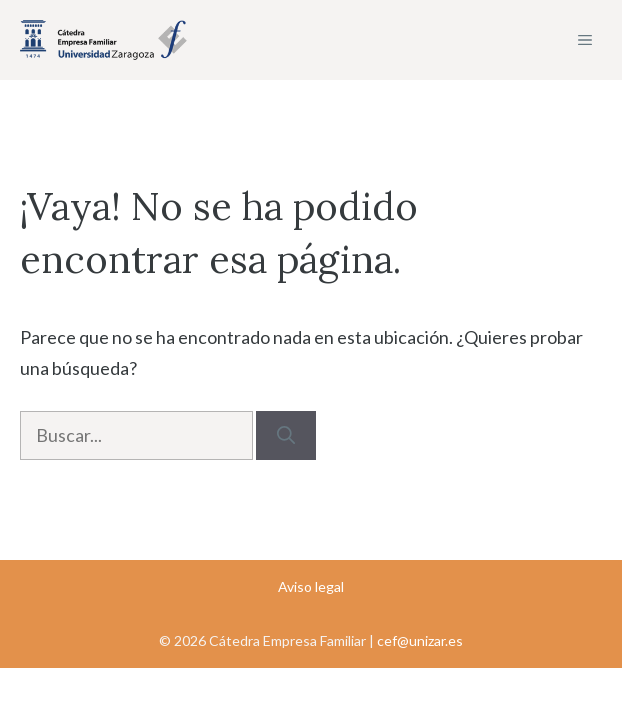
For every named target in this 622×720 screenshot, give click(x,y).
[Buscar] (286, 435)
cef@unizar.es (420, 640)
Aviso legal (311, 586)
